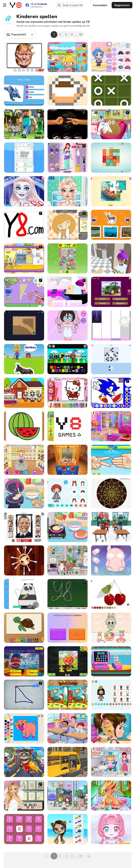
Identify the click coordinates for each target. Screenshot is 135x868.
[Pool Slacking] (67, 57)
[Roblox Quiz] (24, 661)
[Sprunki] (67, 359)
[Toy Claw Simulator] (67, 460)
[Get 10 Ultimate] (111, 158)
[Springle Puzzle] (67, 661)
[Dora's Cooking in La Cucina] (24, 258)
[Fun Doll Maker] (111, 560)
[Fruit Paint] (24, 426)
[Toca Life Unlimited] (67, 493)
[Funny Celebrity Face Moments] (24, 57)
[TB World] (111, 695)
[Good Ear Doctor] (111, 728)
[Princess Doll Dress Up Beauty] (111, 829)
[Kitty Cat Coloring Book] (67, 393)
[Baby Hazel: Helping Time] (111, 426)
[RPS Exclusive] (111, 460)
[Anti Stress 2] (24, 560)
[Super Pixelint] (67, 91)
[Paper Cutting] (24, 292)
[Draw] (24, 225)
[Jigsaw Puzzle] (111, 191)
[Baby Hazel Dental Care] (111, 762)
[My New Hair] (67, 292)
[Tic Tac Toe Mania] (111, 91)
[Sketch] (24, 695)
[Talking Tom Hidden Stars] (24, 762)
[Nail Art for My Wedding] (24, 796)
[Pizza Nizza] (67, 225)
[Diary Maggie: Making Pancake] (67, 527)
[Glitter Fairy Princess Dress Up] (67, 158)
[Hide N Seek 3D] (111, 258)
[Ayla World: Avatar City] (111, 57)
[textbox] (20, 34)
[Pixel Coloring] (111, 594)
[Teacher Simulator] (111, 527)
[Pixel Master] (67, 426)
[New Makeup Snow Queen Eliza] (24, 191)
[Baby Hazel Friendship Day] (67, 728)
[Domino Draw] (67, 594)
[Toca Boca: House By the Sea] (67, 796)
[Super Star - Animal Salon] (67, 829)
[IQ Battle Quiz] (67, 628)
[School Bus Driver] (67, 762)
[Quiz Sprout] (24, 158)
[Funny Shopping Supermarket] (111, 661)
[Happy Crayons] (24, 628)
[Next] (88, 856)
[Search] (59, 5)
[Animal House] (111, 225)
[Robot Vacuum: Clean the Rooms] (24, 325)
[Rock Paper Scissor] (67, 124)
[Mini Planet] (24, 829)
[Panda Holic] (111, 325)
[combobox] (20, 34)
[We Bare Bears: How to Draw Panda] (24, 594)
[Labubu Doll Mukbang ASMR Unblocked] (111, 628)
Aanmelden (100, 5)
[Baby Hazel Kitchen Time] (24, 460)
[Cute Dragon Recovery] (111, 796)
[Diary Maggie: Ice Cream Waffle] (24, 493)
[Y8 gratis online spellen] (16, 5)
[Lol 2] (24, 527)
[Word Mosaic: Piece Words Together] (111, 359)
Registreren (122, 5)
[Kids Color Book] (24, 728)
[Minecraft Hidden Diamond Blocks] (24, 124)
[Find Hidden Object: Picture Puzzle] (67, 258)
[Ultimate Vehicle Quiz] (111, 292)
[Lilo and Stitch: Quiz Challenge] (24, 91)
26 (81, 34)
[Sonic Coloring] (111, 393)
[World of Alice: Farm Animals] (24, 359)
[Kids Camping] (24, 393)
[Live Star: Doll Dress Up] (67, 325)
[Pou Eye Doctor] (111, 124)
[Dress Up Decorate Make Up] (67, 191)
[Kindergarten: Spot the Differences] (67, 695)
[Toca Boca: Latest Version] (67, 560)
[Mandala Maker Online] (111, 493)
